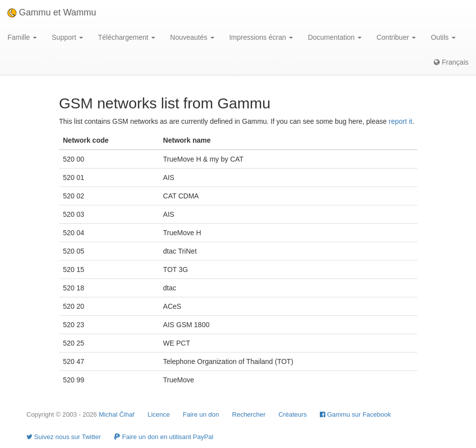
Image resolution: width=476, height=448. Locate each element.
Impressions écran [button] (261, 37)
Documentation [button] (335, 37)
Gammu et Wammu (52, 12)
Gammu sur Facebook (355, 414)
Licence (159, 414)
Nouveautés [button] (192, 37)
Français (451, 62)
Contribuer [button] (396, 37)
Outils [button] (443, 37)
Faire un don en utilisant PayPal (164, 437)
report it (400, 121)
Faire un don (201, 414)
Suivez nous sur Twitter (64, 437)
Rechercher (249, 414)
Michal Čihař (116, 414)
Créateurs (293, 414)
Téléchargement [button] (127, 37)
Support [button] (67, 37)
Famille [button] (22, 37)
